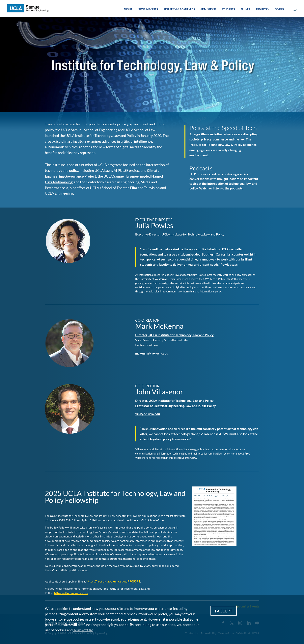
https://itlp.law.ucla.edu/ (71, 593)
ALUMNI (246, 9)
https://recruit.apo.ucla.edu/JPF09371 (113, 581)
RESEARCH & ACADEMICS (179, 9)
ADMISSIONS (208, 9)
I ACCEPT (224, 611)
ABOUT (128, 9)
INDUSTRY (263, 9)
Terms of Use (83, 630)
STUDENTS (228, 9)
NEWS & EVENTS (148, 9)
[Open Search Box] (295, 10)
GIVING (279, 9)
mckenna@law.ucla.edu (152, 353)
